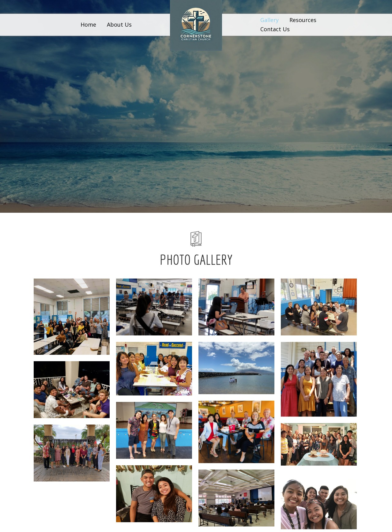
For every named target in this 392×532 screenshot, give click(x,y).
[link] (88, 25)
